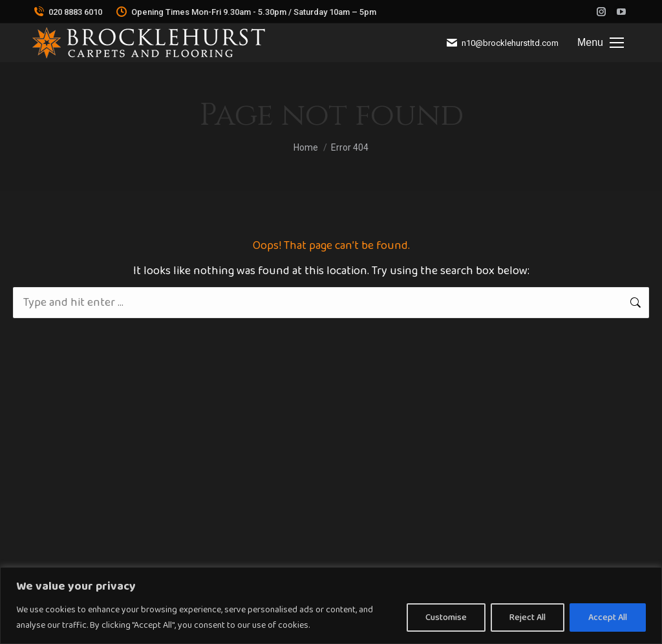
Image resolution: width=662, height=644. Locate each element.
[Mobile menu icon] (601, 43)
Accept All (608, 617)
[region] (331, 606)
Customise (446, 617)
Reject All (528, 617)
